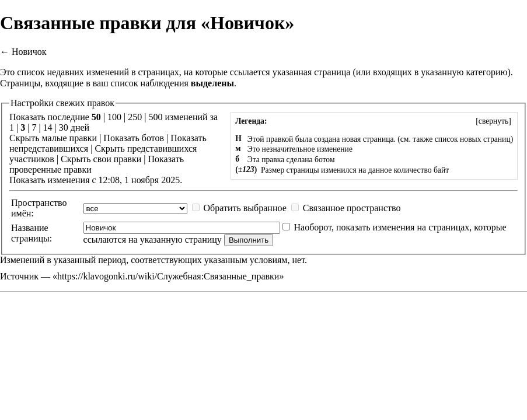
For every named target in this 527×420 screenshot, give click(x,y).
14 (48, 127)
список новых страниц (473, 139)
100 (114, 117)
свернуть (493, 121)
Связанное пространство (352, 208)
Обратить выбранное (245, 208)
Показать (121, 138)
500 (155, 117)
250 (135, 117)
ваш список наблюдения (141, 83)
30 (64, 127)
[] (493, 121)
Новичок (29, 52)
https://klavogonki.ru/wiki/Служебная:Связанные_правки (168, 276)
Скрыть (24, 138)
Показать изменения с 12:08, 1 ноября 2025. (96, 180)
